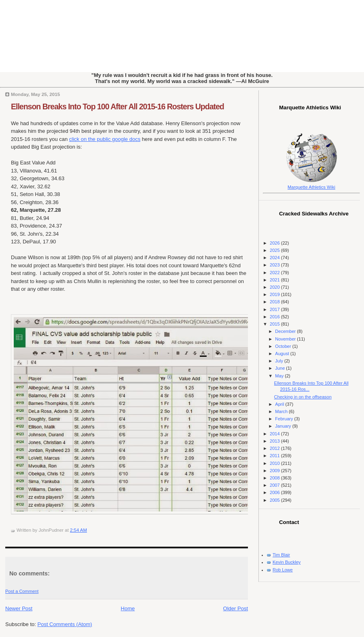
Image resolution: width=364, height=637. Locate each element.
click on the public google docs (105, 139)
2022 (275, 273)
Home (128, 608)
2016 (275, 317)
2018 (275, 302)
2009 (275, 471)
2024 (275, 258)
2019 (275, 294)
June (280, 368)
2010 (275, 463)
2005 (275, 500)
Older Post (236, 608)
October (284, 346)
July (280, 361)
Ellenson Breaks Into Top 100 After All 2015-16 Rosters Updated (117, 107)
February (285, 419)
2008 (275, 478)
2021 (275, 280)
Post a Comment (22, 591)
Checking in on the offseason (303, 397)
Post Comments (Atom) (65, 624)
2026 (275, 243)
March (282, 411)
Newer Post (19, 608)
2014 (275, 434)
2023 (275, 265)
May (280, 376)
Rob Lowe (283, 570)
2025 (275, 250)
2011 (275, 456)
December (286, 331)
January (284, 426)
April (280, 404)
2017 (275, 309)
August (283, 354)
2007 (275, 485)
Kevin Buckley (287, 562)
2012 (275, 448)
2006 (275, 492)
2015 (275, 324)
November (286, 339)
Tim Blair (281, 555)
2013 (275, 441)
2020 (275, 287)
